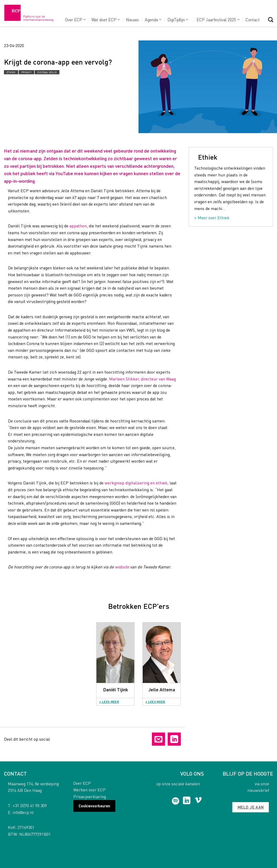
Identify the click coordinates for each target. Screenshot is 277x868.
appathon (78, 226)
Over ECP (75, 20)
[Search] (271, 20)
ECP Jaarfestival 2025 (218, 20)
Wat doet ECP (106, 20)
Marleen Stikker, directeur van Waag (142, 379)
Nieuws (132, 20)
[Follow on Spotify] (176, 801)
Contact (253, 20)
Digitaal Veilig (47, 72)
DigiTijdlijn (178, 20)
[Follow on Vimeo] (198, 801)
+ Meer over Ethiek (212, 218)
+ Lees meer (109, 702)
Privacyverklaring (90, 796)
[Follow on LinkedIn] (187, 801)
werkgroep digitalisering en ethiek (136, 483)
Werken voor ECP (89, 790)
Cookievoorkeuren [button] (94, 806)
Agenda (153, 20)
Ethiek (11, 72)
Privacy (26, 72)
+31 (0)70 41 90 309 (30, 805)
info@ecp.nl (23, 812)
